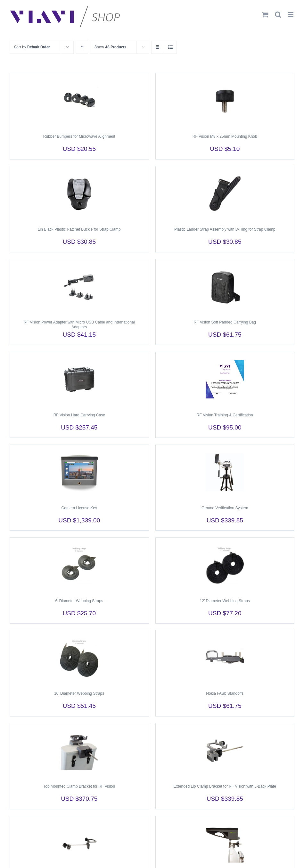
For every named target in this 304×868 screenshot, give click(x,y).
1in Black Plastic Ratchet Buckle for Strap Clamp (79, 229)
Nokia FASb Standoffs (225, 693)
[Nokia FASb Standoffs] (225, 658)
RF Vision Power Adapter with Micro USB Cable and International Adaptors (79, 325)
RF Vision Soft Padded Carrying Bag (225, 322)
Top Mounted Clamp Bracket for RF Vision (79, 786)
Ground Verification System (225, 508)
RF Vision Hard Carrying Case (79, 415)
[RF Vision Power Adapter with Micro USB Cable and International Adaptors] (79, 286)
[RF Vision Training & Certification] (225, 379)
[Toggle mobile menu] (291, 15)
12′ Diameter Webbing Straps (225, 601)
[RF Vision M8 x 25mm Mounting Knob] (225, 101)
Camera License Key (79, 508)
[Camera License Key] (79, 472)
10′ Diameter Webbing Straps (79, 693)
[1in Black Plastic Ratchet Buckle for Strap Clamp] (79, 193)
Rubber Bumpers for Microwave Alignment (79, 136)
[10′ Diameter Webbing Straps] (79, 658)
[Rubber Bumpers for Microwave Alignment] (79, 101)
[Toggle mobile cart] (265, 15)
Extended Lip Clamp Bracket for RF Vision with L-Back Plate (225, 786)
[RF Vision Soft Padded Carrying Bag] (225, 286)
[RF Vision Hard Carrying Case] (79, 379)
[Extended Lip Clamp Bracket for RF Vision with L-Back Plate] (225, 750)
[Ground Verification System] (225, 472)
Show (110, 47)
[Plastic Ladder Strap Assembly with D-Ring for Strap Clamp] (225, 193)
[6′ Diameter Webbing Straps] (79, 565)
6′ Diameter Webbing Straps (79, 601)
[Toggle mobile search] (278, 15)
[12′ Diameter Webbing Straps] (225, 565)
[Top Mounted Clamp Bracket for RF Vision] (79, 750)
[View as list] (170, 47)
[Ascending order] (82, 47)
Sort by (32, 47)
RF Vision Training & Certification (225, 415)
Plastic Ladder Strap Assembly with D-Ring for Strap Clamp (225, 229)
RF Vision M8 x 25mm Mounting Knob (225, 136)
